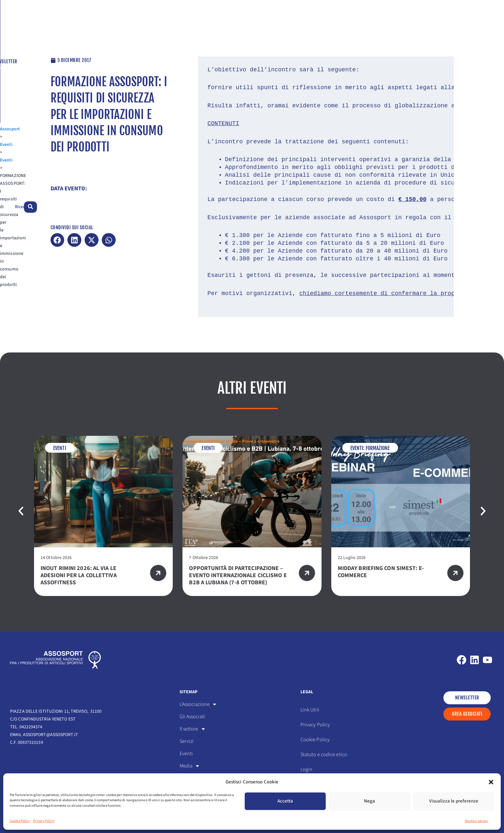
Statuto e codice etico (324, 754)
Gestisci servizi (476, 821)
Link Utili (310, 709)
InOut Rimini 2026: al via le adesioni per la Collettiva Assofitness (79, 575)
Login (307, 769)
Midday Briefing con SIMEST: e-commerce (381, 571)
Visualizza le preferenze (454, 801)
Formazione (378, 448)
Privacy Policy (44, 821)
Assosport (20, 39)
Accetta (285, 801)
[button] (491, 782)
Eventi (40, 39)
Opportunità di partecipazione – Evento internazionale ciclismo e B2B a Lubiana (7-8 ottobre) (238, 575)
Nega (369, 801)
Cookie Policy (20, 821)
